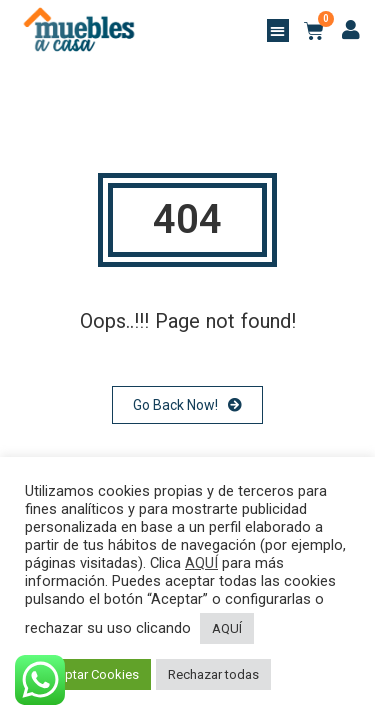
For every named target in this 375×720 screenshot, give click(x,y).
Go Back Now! (187, 405)
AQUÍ (201, 563)
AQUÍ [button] (227, 628)
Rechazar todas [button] (213, 674)
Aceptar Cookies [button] (90, 674)
